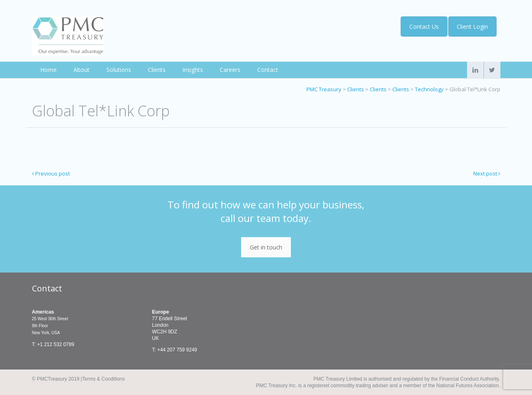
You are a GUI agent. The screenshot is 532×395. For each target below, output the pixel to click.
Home (48, 70)
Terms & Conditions (104, 379)
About (82, 70)
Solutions (119, 70)
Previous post (51, 173)
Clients (157, 70)
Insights (193, 70)
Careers (230, 70)
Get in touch (266, 247)
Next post (487, 173)
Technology (429, 89)
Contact (268, 70)
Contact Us (423, 27)
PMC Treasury (324, 89)
